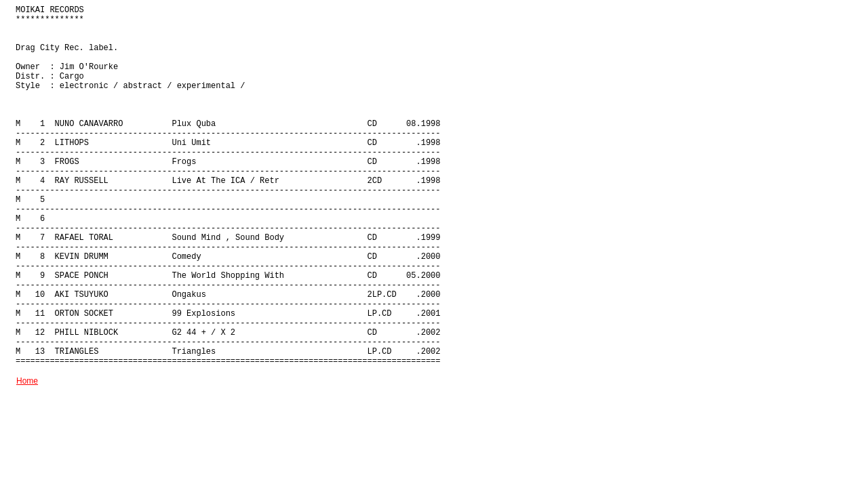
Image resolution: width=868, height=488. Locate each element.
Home (27, 381)
